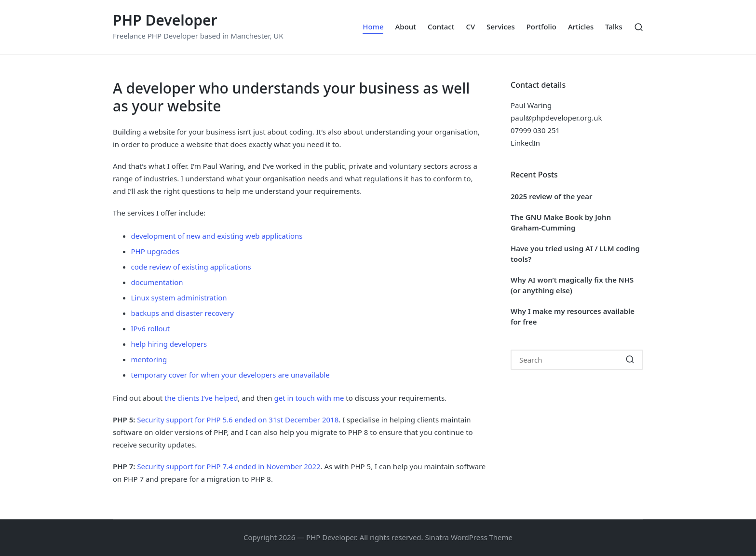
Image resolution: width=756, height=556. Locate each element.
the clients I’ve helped (201, 398)
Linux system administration (179, 298)
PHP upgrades (155, 251)
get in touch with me (309, 398)
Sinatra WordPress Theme (469, 537)
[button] (630, 360)
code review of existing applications (191, 267)
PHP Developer (165, 20)
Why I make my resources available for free (573, 317)
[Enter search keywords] (577, 360)
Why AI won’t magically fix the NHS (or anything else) (572, 285)
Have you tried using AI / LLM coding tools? (575, 254)
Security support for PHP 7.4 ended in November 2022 (229, 466)
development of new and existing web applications (217, 236)
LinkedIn (525, 143)
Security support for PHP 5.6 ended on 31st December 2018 (238, 420)
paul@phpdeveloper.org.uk (556, 118)
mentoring (149, 359)
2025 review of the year (552, 196)
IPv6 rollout (151, 328)
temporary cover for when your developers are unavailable (230, 375)
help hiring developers (169, 344)
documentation (157, 282)
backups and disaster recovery (182, 313)
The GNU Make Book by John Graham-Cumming (561, 223)
